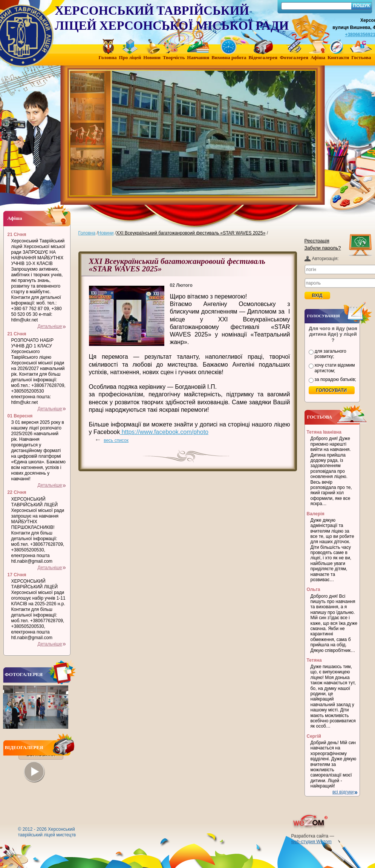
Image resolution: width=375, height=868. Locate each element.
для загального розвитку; (331, 354)
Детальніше (50, 326)
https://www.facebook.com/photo (164, 432)
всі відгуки (343, 792)
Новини (106, 233)
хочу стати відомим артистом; (335, 368)
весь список (116, 440)
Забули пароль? (323, 248)
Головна (87, 233)
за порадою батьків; (335, 379)
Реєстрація (317, 241)
